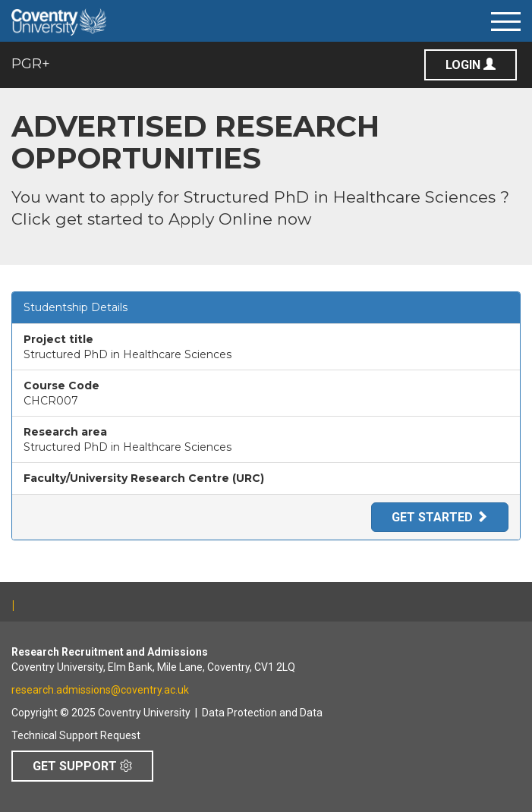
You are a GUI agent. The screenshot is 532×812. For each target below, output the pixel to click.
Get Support (82, 766)
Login (471, 65)
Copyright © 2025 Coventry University (101, 713)
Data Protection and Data (262, 713)
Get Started (440, 517)
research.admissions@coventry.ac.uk (100, 690)
